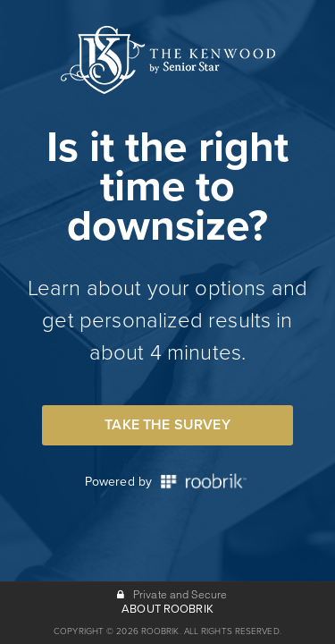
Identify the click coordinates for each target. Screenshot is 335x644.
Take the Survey (167, 425)
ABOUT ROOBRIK (167, 609)
